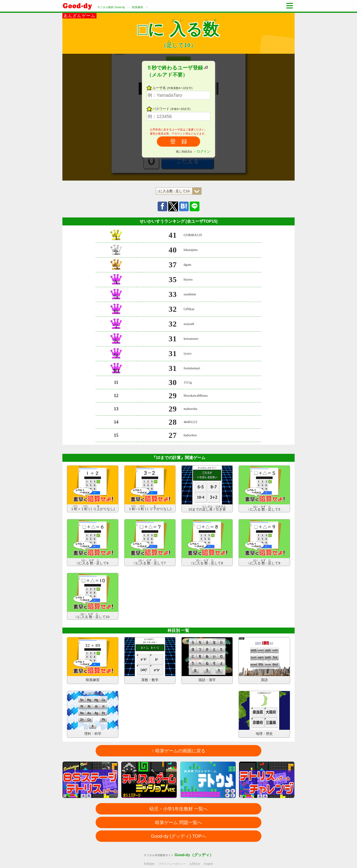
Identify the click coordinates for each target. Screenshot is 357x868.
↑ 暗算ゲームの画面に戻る (178, 751)
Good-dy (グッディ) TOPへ (178, 836)
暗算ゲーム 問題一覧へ (178, 822)
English (209, 864)
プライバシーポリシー (172, 864)
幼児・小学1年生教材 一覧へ (179, 809)
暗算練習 (138, 7)
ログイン (204, 151)
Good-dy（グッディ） (194, 855)
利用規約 (149, 864)
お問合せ (195, 864)
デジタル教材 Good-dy (111, 7)
